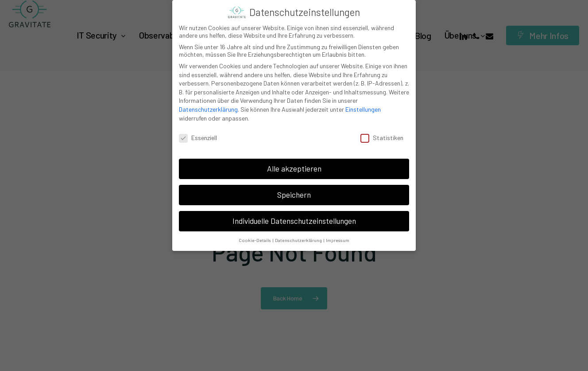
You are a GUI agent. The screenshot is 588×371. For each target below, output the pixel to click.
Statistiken (382, 138)
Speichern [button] (294, 195)
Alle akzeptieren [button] (294, 168)
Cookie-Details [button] (255, 240)
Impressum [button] (338, 240)
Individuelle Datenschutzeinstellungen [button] (294, 221)
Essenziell (198, 138)
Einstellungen (363, 109)
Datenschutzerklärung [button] (299, 240)
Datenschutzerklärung (208, 109)
